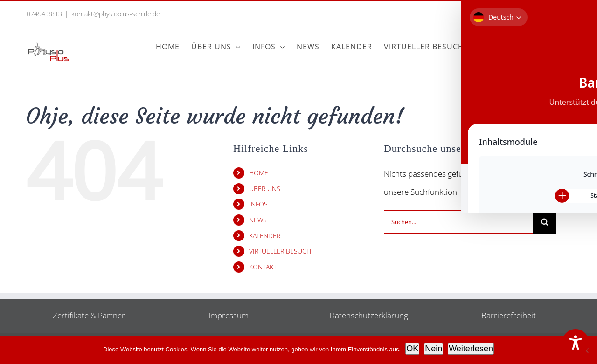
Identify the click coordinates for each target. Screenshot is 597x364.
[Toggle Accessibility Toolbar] (576, 343)
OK (412, 349)
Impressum (229, 315)
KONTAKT (263, 267)
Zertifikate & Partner (89, 315)
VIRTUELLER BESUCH (280, 251)
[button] (555, 47)
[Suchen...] (458, 222)
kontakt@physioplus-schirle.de (116, 14)
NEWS (258, 220)
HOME (259, 173)
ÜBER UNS (265, 189)
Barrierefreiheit (509, 315)
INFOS (258, 204)
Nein (434, 349)
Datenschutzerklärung (369, 315)
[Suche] (545, 222)
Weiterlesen (471, 349)
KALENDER (265, 236)
